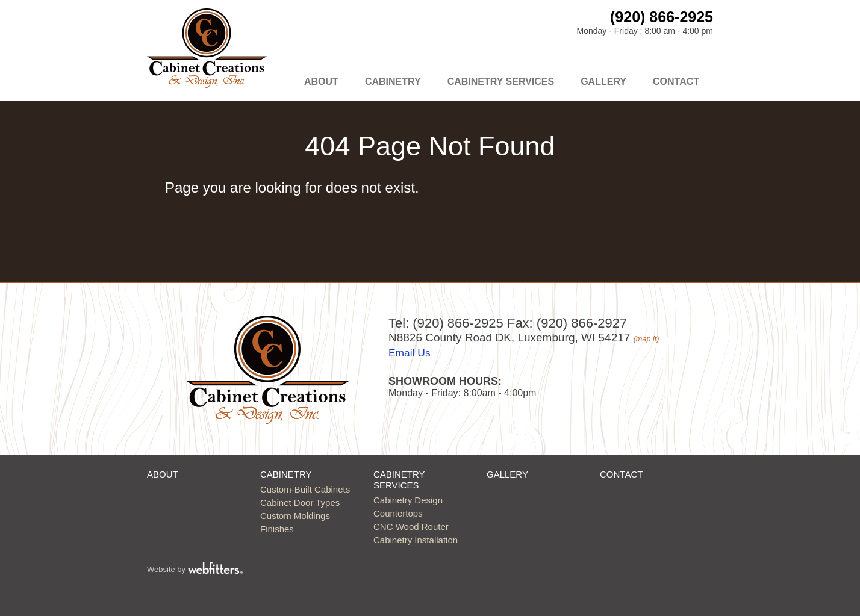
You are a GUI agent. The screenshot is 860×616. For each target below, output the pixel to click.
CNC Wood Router (411, 527)
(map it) (647, 339)
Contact (676, 82)
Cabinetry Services (501, 82)
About (321, 82)
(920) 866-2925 (662, 17)
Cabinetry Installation (416, 540)
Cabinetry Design (408, 500)
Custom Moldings (295, 516)
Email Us (410, 353)
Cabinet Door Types (300, 502)
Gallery (603, 82)
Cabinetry (393, 82)
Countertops (398, 513)
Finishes (277, 529)
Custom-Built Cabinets (305, 489)
